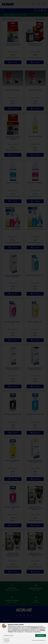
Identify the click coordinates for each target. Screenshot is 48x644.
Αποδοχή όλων (41, 635)
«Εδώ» (15, 632)
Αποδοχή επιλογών (9, 635)
